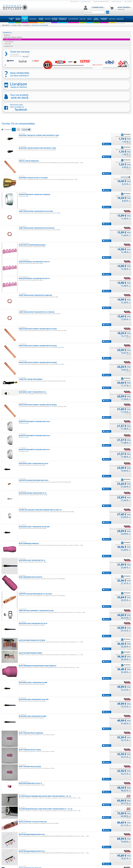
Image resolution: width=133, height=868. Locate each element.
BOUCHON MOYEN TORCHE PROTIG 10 (32, 493)
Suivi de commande (117, 2)
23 (77, 65)
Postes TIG (7, 35)
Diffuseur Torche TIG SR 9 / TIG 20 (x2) (33, 178)
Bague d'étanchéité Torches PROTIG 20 (34, 421)
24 (78, 65)
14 (66, 65)
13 (65, 65)
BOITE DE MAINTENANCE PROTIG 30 (32, 851)
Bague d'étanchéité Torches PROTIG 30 (34, 436)
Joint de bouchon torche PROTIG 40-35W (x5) (37, 228)
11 (63, 65)
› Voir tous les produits (123, 137)
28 (83, 65)
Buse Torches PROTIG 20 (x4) (30, 766)
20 (73, 65)
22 (76, 65)
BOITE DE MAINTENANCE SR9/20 (30, 653)
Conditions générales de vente (101, 2)
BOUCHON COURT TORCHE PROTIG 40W (33, 682)
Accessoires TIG (8, 46)
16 (69, 65)
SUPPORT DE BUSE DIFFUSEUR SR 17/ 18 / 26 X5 (35, 594)
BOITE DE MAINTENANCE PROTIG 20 (32, 834)
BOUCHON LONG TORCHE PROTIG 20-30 (33, 623)
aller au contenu (74, 2)
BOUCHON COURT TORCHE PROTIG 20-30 (33, 463)
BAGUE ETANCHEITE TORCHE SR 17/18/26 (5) (34, 194)
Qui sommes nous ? (86, 2)
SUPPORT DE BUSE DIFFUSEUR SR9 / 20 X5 (34, 480)
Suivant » (128, 65)
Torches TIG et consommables (12, 39)
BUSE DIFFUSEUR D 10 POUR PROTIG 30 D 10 (34, 262)
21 (75, 65)
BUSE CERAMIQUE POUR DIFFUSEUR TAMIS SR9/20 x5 (38, 666)
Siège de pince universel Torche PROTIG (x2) (36, 611)
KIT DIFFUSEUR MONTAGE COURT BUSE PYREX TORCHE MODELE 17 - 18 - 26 (46, 809)
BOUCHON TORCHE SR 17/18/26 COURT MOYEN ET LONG (39, 135)
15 (67, 65)
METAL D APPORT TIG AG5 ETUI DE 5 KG (33, 822)
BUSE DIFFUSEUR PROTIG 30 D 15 (30, 783)
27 (82, 65)
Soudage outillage (16, 25)
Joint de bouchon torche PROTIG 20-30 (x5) (36, 211)
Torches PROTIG (9, 42)
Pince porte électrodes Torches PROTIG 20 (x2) (38, 346)
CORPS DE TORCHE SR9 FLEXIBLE (31, 379)
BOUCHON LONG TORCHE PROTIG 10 (32, 560)
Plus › (57, 137)
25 (79, 65)
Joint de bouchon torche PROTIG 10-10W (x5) (37, 312)
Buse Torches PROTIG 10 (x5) (30, 750)
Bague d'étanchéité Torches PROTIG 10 (34, 450)
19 (72, 65)
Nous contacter (128, 2)
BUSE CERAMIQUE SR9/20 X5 (29, 543)
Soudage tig (26, 25)
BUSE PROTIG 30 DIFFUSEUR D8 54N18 (32, 245)
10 (61, 65)
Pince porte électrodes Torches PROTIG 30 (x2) (38, 362)
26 (81, 65)
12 (64, 65)
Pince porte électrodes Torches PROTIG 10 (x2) (38, 329)
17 (70, 65)
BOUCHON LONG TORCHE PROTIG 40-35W (34, 699)
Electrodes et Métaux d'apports (13, 37)
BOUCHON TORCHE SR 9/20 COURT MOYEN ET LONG (37, 148)
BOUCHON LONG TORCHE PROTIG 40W (33, 716)
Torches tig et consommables (40, 25)
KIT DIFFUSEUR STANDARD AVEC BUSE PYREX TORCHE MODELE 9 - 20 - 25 (45, 796)
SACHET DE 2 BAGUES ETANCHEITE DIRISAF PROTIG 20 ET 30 (40, 510)
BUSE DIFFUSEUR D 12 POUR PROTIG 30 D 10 (34, 278)
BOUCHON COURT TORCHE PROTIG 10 (32, 392)
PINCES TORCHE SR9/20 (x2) (29, 161)
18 (71, 65)
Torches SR (7, 44)
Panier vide (121, 9)
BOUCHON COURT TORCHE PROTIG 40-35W (34, 527)
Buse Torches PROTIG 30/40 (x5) (31, 733)
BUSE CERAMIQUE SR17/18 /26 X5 (30, 577)
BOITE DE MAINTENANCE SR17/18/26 (32, 640)
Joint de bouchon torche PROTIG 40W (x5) (35, 295)
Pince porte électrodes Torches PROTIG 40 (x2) (38, 405)
